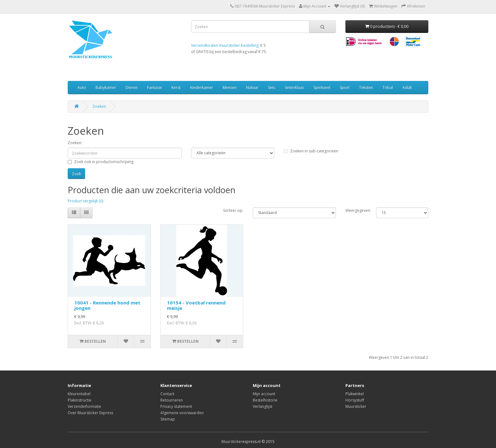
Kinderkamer (202, 87)
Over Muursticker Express (90, 413)
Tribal (388, 87)
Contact (167, 394)
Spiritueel (322, 87)
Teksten (366, 87)
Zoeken (99, 106)
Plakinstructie (80, 400)
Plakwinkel (355, 394)
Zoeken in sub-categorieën (311, 151)
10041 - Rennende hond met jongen (107, 305)
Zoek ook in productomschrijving (101, 162)
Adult (407, 87)
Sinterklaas (294, 87)
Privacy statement (176, 406)
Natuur (252, 87)
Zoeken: (75, 143)
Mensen (230, 87)
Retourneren (172, 400)
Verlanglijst (263, 406)
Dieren (132, 87)
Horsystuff (355, 400)
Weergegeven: (356, 210)
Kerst (176, 87)
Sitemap (168, 419)
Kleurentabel (79, 394)
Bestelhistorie (265, 400)
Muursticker (356, 406)
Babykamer (106, 87)
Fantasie (155, 87)
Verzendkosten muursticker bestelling (225, 45)
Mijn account (264, 394)
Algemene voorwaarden (182, 413)
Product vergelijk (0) (85, 201)
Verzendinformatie (84, 406)
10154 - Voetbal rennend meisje (196, 305)
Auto (82, 87)
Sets (272, 87)
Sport (345, 87)
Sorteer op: (233, 210)
